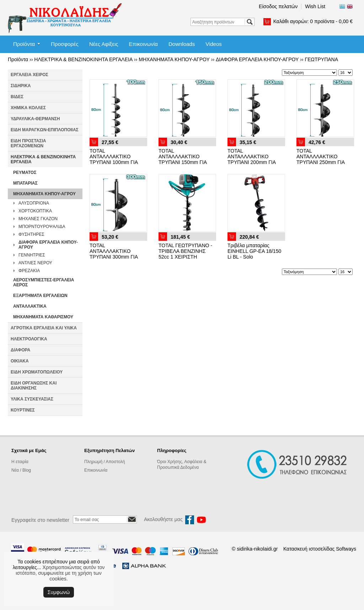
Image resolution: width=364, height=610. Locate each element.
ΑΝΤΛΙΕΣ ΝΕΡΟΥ (35, 263)
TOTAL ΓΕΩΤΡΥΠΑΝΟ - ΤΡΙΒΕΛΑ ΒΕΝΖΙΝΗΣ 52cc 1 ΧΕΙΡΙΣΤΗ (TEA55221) (185, 254)
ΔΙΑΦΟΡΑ (20, 350)
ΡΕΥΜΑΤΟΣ (25, 173)
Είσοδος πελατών (278, 6)
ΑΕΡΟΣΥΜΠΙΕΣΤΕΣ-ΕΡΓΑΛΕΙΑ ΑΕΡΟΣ (44, 282)
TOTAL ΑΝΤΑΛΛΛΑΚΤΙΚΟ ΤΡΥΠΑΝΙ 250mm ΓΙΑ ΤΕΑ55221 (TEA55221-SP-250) (322, 162)
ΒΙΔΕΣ (17, 97)
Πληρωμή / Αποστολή (105, 462)
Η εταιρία (20, 462)
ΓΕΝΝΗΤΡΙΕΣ (32, 255)
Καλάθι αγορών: (313, 21)
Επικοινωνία (143, 44)
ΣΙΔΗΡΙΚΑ (21, 86)
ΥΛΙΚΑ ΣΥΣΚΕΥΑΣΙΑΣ (32, 399)
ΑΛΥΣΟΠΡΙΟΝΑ (34, 203)
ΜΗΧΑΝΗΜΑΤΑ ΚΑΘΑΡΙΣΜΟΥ (43, 317)
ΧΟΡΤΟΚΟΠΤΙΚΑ (35, 211)
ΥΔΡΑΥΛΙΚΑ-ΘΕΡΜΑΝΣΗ (35, 119)
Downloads (182, 44)
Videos (214, 44)
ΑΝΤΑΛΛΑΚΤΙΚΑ (30, 306)
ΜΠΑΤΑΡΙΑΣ (25, 183)
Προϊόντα (24, 44)
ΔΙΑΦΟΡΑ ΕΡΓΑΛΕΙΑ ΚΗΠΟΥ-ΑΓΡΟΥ (257, 59)
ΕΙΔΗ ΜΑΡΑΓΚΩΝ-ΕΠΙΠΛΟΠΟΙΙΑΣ (45, 130)
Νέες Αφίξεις (104, 44)
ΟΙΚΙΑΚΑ (20, 361)
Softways (346, 549)
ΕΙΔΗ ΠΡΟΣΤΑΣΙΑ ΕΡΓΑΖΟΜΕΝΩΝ (28, 143)
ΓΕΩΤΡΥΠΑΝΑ (321, 59)
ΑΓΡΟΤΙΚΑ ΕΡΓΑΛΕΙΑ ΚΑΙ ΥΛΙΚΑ (44, 328)
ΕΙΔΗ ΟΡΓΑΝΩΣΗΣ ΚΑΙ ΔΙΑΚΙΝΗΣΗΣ (34, 386)
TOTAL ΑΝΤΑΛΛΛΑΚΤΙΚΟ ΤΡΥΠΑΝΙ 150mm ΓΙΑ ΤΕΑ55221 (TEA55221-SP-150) (184, 162)
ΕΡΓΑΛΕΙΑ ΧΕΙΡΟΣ (30, 75)
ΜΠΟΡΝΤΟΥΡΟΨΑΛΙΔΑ (42, 227)
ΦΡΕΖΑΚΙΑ (29, 271)
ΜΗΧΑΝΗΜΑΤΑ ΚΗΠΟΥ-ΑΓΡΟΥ (174, 59)
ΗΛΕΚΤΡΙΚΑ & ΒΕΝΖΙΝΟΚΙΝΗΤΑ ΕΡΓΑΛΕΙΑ (83, 59)
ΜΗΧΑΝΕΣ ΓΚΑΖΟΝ (38, 219)
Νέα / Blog (21, 470)
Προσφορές (65, 44)
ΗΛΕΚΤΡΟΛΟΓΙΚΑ (29, 339)
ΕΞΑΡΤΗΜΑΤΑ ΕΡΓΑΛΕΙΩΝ (40, 296)
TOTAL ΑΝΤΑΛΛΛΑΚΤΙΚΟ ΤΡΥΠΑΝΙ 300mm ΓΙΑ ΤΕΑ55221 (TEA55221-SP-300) (116, 257)
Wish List (315, 6)
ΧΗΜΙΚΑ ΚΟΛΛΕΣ (28, 108)
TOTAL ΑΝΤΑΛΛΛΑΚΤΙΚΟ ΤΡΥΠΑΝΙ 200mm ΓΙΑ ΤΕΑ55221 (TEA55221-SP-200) (253, 162)
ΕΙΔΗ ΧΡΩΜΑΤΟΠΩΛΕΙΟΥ (37, 372)
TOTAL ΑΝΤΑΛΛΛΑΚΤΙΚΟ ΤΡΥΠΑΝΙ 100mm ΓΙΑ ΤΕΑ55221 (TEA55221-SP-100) (116, 162)
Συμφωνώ (59, 592)
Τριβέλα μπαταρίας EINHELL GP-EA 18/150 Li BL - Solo (254, 251)
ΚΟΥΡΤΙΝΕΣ (23, 410)
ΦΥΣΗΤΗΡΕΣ (31, 234)
